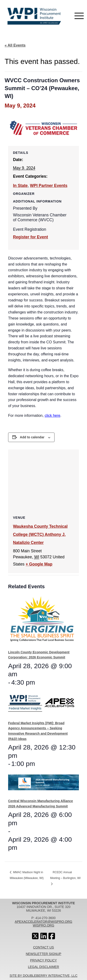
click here (52, 416)
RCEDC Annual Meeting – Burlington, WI (65, 875)
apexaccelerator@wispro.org (44, 922)
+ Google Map (39, 564)
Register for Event (31, 237)
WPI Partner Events (49, 186)
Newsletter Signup (43, 954)
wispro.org (43, 925)
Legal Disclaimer (43, 967)
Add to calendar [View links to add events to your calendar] (32, 437)
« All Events (15, 45)
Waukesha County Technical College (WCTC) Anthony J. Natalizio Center (40, 534)
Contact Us (44, 947)
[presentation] (42, 621)
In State (20, 186)
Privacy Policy (43, 960)
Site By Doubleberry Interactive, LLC (43, 976)
